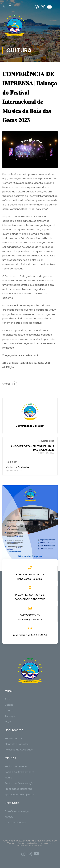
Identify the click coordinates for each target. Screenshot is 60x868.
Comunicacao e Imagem (30, 426)
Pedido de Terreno (16, 766)
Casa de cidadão (15, 822)
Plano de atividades (17, 744)
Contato (10, 710)
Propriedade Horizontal (18, 789)
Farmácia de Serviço (17, 811)
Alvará (8, 778)
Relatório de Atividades (19, 750)
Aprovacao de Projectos (19, 794)
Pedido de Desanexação (19, 783)
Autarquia (11, 716)
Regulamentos (14, 738)
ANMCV (9, 817)
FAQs (8, 722)
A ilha (8, 699)
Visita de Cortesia (17, 467)
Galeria (9, 705)
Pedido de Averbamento (20, 772)
